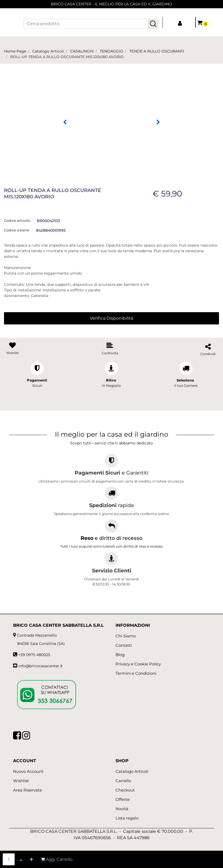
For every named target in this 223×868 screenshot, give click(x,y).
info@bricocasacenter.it (41, 666)
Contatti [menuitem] (124, 645)
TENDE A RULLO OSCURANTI (157, 51)
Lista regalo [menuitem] (127, 818)
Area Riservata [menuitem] (27, 790)
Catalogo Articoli (48, 51)
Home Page (15, 51)
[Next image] (158, 122)
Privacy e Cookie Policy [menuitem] (138, 664)
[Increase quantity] (31, 859)
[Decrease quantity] (21, 859)
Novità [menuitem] (122, 809)
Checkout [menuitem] (125, 790)
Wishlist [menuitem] (21, 781)
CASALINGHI (82, 51)
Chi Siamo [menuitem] (126, 636)
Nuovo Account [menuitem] (28, 771)
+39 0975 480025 (34, 655)
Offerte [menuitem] (123, 799)
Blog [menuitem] (120, 655)
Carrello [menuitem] (123, 781)
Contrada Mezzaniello (37, 635)
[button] (153, 24)
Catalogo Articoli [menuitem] (132, 771)
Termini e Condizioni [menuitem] (136, 673)
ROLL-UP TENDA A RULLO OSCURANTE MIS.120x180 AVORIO (67, 57)
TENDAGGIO (111, 51)
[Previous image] (65, 122)
